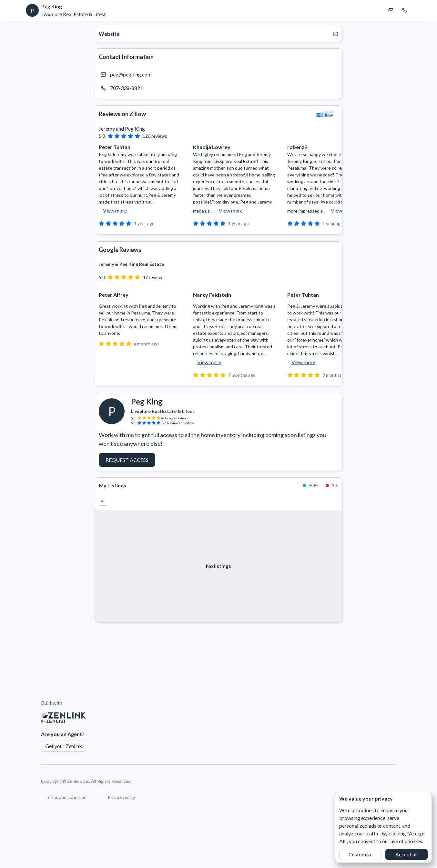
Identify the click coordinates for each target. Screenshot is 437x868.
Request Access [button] (127, 460)
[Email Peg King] (391, 10)
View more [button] (115, 210)
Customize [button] (361, 854)
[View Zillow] (325, 114)
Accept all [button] (407, 854)
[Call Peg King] (404, 10)
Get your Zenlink (64, 746)
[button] (103, 501)
